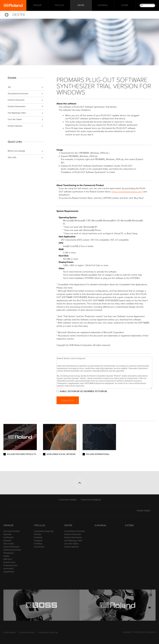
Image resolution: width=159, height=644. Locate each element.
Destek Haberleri (15, 126)
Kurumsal (103, 5)
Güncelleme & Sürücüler (18, 94)
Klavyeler (7, 541)
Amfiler (6, 556)
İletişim (125, 5)
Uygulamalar (9, 572)
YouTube (37, 534)
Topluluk (59, 5)
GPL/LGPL (12, 158)
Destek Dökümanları (73, 537)
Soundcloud (39, 547)
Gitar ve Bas (9, 544)
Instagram (38, 541)
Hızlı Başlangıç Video (17, 113)
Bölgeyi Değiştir (146, 511)
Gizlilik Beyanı (9, 632)
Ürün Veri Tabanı (15, 119)
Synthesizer (8, 537)
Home (7, 15)
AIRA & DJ (8, 559)
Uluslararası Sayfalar (68, 500)
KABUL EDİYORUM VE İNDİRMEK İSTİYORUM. (84, 391)
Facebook (38, 537)
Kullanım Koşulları (27, 632)
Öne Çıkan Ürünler (11, 531)
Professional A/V (10, 565)
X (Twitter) (38, 544)
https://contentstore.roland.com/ (127, 192)
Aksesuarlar (9, 569)
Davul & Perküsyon (11, 547)
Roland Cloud (9, 562)
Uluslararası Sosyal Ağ (43, 531)
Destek (81, 5)
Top (9, 87)
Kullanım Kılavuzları (16, 100)
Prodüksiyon (9, 553)
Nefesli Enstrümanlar (12, 550)
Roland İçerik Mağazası (91, 500)
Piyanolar (7, 534)
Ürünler (8, 525)
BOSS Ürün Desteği (16, 151)
